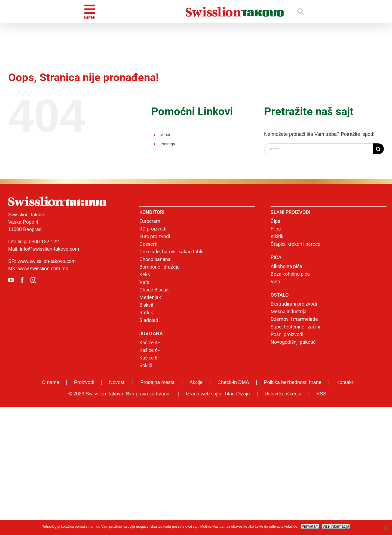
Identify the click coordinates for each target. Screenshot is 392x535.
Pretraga (168, 144)
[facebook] (22, 280)
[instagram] (33, 280)
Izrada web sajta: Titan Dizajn (218, 394)
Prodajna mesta (158, 382)
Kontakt (345, 382)
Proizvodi (84, 382)
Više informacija (336, 526)
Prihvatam (310, 526)
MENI (165, 135)
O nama (50, 382)
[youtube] (11, 280)
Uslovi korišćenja (283, 394)
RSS (321, 394)
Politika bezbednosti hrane (293, 382)
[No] (385, 527)
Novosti (117, 382)
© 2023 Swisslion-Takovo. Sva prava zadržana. (120, 394)
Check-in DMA (233, 382)
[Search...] (318, 149)
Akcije (196, 382)
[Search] (378, 149)
